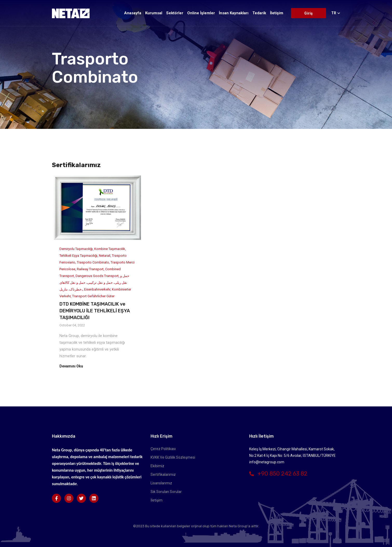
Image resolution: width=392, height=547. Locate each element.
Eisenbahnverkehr (97, 289)
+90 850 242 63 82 (278, 474)
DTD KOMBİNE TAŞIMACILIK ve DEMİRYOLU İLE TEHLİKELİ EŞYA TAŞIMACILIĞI (95, 311)
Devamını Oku (71, 366)
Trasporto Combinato (93, 262)
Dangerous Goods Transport (97, 276)
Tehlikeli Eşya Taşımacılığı (78, 256)
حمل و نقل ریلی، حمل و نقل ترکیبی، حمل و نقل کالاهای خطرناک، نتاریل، (94, 283)
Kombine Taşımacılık (110, 249)
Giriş (308, 13)
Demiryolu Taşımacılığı (76, 249)
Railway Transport (90, 269)
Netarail (105, 256)
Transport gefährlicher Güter (93, 296)
